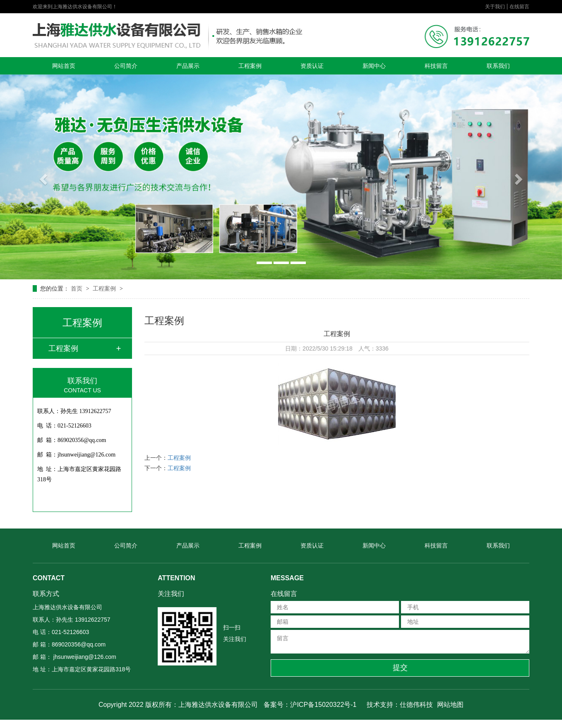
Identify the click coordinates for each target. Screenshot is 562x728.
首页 (77, 288)
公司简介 (126, 66)
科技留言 (436, 66)
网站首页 (64, 66)
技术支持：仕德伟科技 (400, 705)
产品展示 (188, 66)
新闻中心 (374, 66)
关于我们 (495, 7)
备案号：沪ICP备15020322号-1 (310, 705)
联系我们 (498, 66)
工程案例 (250, 66)
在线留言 (519, 7)
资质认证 (312, 66)
